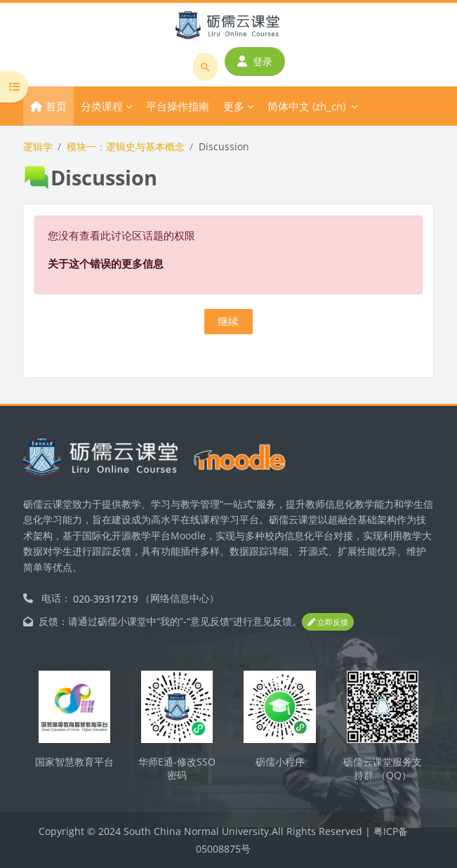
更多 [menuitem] (234, 106)
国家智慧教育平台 (74, 762)
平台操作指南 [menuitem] (178, 106)
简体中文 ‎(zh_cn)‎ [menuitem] (306, 106)
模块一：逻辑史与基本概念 (126, 146)
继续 (228, 321)
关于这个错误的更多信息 (106, 263)
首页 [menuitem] (56, 106)
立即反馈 (328, 622)
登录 (255, 61)
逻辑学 (38, 146)
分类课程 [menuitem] (102, 106)
